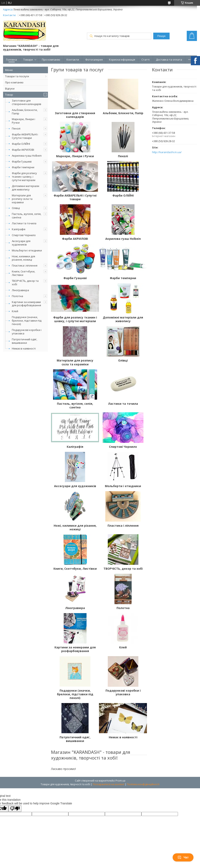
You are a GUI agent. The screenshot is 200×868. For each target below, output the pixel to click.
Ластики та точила (24, 223)
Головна (12, 60)
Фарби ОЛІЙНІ (21, 144)
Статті (146, 60)
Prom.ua (120, 781)
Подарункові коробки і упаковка (27, 332)
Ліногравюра (20, 290)
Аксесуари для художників (21, 243)
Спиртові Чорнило (24, 235)
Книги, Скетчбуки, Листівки (23, 273)
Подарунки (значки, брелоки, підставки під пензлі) (27, 321)
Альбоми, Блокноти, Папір (25, 112)
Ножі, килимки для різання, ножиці (23, 258)
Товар (9, 95)
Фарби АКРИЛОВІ (23, 150)
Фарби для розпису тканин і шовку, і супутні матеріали (24, 177)
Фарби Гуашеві (22, 161)
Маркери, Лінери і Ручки (23, 121)
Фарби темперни (23, 167)
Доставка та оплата (169, 60)
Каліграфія (19, 229)
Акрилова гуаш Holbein (27, 156)
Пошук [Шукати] (161, 36)
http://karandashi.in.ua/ (167, 152)
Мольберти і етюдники (27, 250)
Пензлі (16, 128)
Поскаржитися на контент (109, 784)
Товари (28, 60)
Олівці (16, 208)
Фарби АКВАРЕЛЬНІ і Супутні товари (25, 136)
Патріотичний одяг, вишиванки (24, 341)
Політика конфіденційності (143, 784)
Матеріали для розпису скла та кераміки (22, 199)
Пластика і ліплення (25, 265)
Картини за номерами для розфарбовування (26, 304)
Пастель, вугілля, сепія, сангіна (27, 216)
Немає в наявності (24, 348)
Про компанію (51, 60)
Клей (15, 311)
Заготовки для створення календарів (27, 102)
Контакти (73, 60)
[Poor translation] (15, 809)
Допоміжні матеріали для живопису (26, 188)
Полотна (17, 296)
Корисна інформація (122, 60)
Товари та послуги (17, 76)
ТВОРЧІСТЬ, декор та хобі (25, 283)
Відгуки (10, 88)
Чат (183, 857)
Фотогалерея (94, 60)
